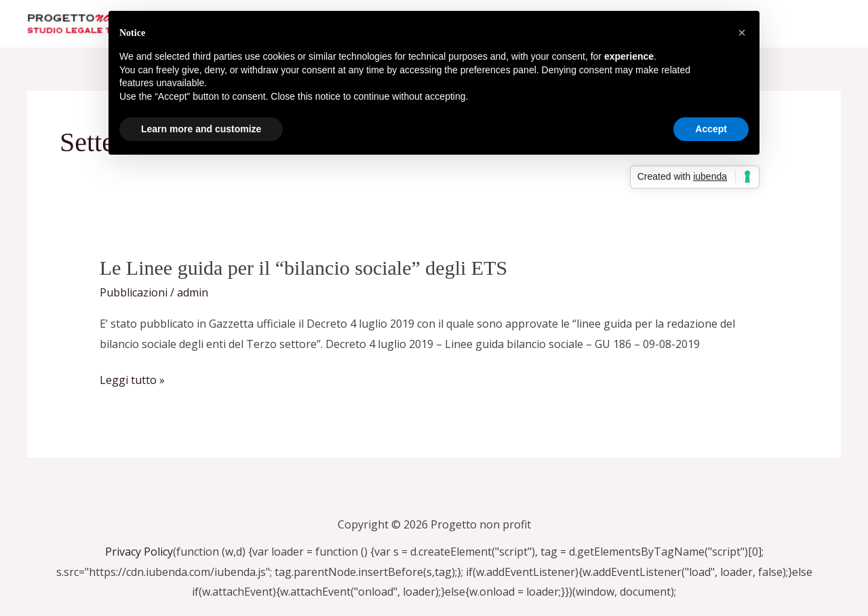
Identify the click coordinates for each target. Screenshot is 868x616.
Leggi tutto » (132, 381)
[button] (742, 33)
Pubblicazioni (134, 292)
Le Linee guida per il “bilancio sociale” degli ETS (303, 268)
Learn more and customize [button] (201, 129)
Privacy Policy (139, 552)
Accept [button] (711, 129)
